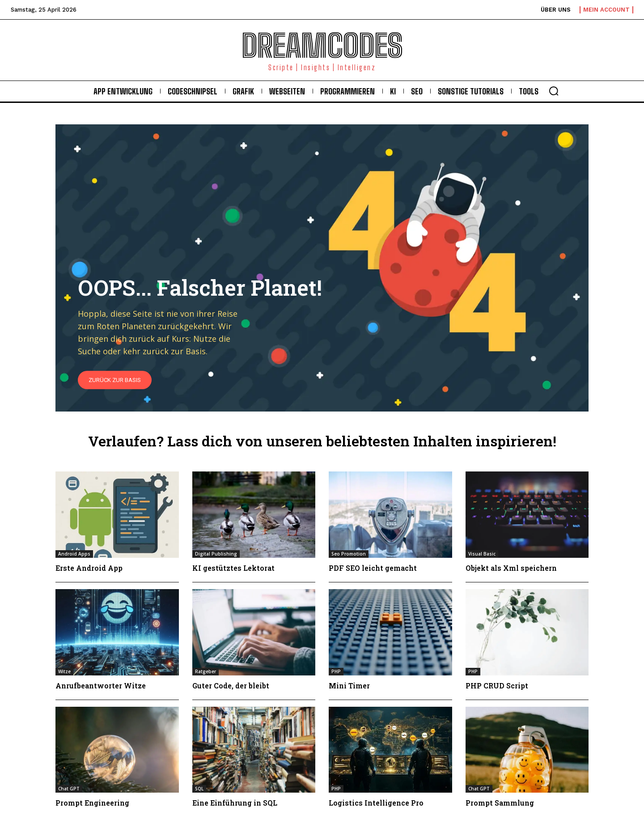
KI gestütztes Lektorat (233, 568)
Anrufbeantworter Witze (101, 686)
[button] (554, 91)
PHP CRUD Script (497, 686)
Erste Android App (89, 568)
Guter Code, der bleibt (231, 686)
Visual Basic (482, 554)
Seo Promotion (349, 554)
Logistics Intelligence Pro (376, 803)
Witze (64, 671)
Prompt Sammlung (500, 803)
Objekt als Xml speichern (511, 568)
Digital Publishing (216, 554)
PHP (336, 671)
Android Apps (74, 554)
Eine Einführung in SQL (235, 803)
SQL (199, 789)
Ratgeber (205, 671)
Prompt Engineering (93, 803)
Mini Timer (349, 686)
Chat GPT (69, 789)
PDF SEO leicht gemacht (373, 568)
